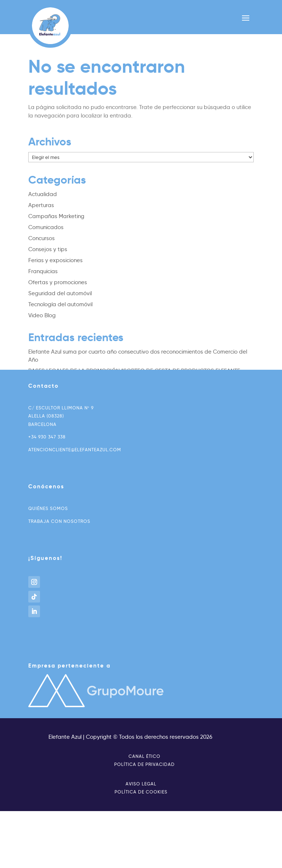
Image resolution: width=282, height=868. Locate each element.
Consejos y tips (48, 249)
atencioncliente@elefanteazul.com (75, 450)
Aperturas (41, 205)
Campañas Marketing (56, 216)
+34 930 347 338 (47, 437)
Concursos (41, 238)
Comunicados (46, 227)
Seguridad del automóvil (60, 293)
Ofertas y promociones (58, 282)
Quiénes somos (48, 508)
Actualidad (43, 194)
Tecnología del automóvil (60, 304)
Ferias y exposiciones (55, 260)
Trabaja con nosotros (59, 521)
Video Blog (42, 315)
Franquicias (43, 271)
